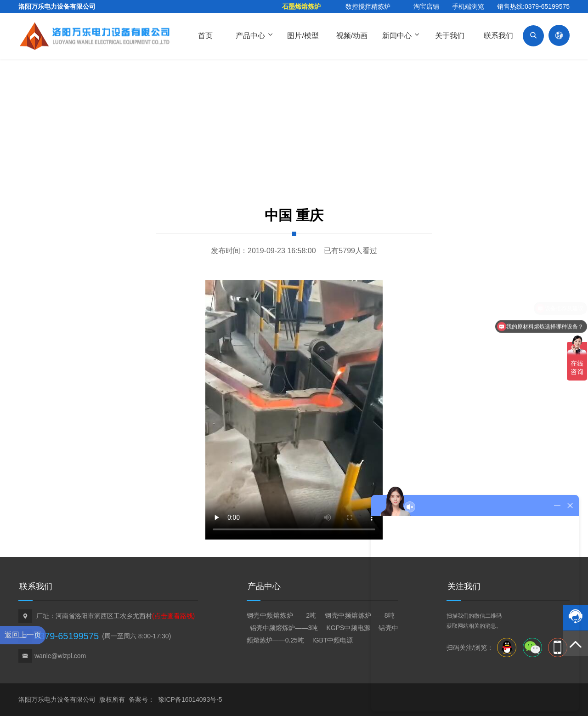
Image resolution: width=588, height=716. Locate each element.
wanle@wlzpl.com (60, 656)
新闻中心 (401, 35)
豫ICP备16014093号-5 (190, 699)
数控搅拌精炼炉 (368, 6)
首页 (205, 36)
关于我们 (450, 36)
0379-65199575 (67, 636)
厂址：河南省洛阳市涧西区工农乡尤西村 (116, 616)
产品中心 (254, 35)
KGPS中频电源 (348, 628)
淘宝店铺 (426, 6)
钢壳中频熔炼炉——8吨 (360, 615)
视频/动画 (352, 36)
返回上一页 (23, 635)
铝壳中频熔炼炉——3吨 (285, 628)
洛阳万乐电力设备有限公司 (57, 6)
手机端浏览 (468, 6)
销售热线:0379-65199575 (533, 6)
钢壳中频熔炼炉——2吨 (283, 615)
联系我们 (498, 36)
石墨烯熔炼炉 (301, 6)
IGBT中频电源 (333, 640)
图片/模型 (303, 36)
